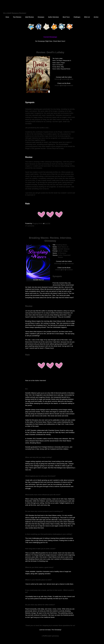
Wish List (87, 17)
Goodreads (69, 85)
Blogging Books (38, 223)
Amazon (58, 85)
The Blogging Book (24, 8)
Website (57, 79)
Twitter (71, 79)
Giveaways (41, 17)
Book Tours (66, 17)
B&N (63, 85)
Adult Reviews (29, 17)
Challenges (77, 17)
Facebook (64, 79)
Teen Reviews (17, 17)
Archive (96, 17)
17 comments (30, 226)
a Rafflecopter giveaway (50, 636)
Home (7, 17)
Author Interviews (53, 17)
